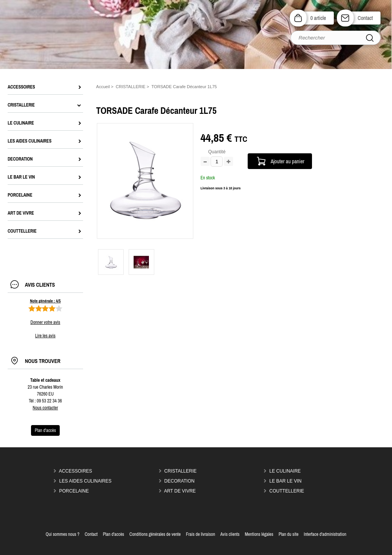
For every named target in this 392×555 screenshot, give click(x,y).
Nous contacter (45, 408)
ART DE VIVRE (180, 491)
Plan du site (289, 534)
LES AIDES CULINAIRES (86, 481)
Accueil (103, 87)
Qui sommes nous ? (62, 534)
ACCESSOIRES (76, 471)
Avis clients (230, 534)
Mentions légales (259, 534)
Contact (365, 18)
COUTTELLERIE (287, 491)
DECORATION (179, 481)
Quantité (217, 152)
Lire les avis (45, 336)
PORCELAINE (74, 491)
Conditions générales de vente (155, 534)
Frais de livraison (201, 534)
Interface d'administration (325, 534)
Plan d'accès (114, 534)
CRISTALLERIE (180, 471)
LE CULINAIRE (285, 471)
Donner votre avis (46, 322)
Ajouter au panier (287, 161)
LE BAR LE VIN (286, 481)
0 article (318, 18)
